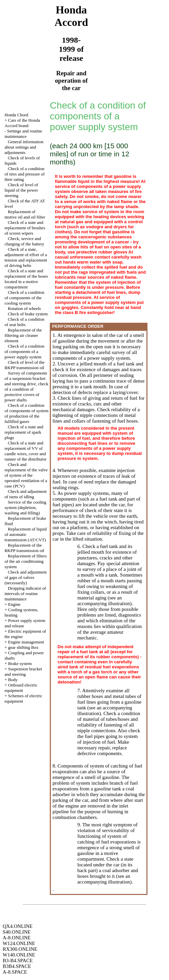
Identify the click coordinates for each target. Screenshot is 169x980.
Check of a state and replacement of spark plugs (24, 432)
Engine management (26, 642)
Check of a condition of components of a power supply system (24, 351)
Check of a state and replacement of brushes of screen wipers (25, 228)
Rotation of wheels (24, 308)
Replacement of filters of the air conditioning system (25, 561)
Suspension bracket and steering (23, 672)
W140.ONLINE (19, 955)
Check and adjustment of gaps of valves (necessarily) (25, 577)
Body (13, 680)
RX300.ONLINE (20, 949)
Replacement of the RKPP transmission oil (24, 548)
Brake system (20, 663)
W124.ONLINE (19, 943)
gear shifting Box (23, 647)
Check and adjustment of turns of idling (25, 494)
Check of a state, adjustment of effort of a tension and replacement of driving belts (26, 257)
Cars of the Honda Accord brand (22, 123)
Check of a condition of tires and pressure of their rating (24, 174)
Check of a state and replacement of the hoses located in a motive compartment (26, 279)
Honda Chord (16, 115)
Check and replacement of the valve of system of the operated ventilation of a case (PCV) (26, 475)
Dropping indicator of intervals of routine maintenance (25, 594)
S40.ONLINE (17, 932)
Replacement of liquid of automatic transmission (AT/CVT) (25, 534)
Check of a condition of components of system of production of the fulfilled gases (26, 413)
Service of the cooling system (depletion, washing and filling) (25, 507)
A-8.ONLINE (17, 938)
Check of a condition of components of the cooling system (24, 298)
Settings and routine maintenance (23, 134)
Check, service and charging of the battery (24, 241)
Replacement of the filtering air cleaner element (23, 335)
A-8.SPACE (15, 972)
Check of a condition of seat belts (24, 322)
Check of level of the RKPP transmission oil (24, 365)
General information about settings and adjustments (24, 147)
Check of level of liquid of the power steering (21, 190)
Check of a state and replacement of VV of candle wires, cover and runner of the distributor (25, 451)
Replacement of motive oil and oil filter (25, 214)
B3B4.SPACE (17, 966)
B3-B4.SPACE (18, 961)
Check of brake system (28, 314)
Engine (14, 604)
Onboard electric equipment (21, 688)
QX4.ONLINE (18, 926)
